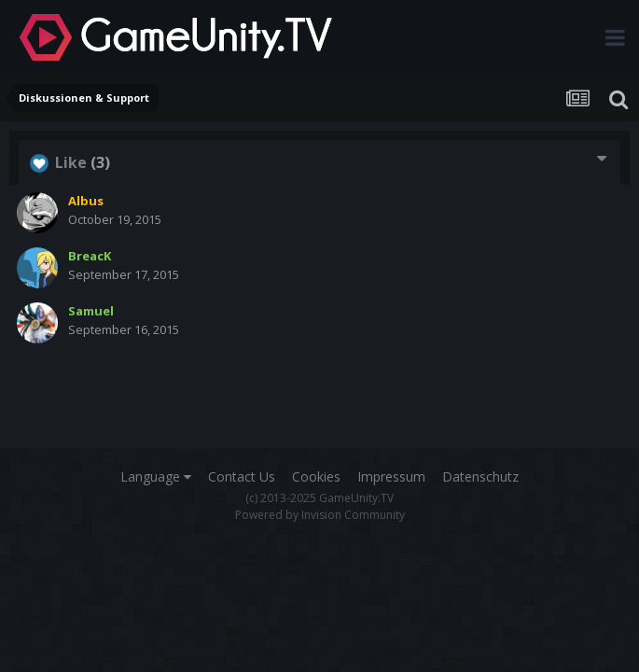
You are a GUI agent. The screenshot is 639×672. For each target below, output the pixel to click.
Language (156, 476)
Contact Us (242, 476)
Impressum (391, 476)
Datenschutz (480, 476)
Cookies (316, 476)
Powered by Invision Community (320, 515)
